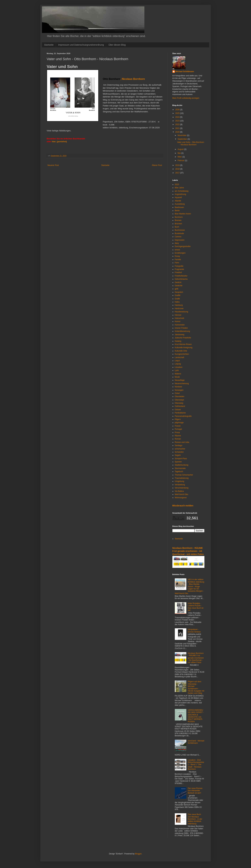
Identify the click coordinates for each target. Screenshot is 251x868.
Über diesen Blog (117, 45)
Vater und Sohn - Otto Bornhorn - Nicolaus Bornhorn (191, 143)
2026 (178, 110)
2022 (178, 124)
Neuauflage (180, 380)
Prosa (177, 432)
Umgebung (180, 481)
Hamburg (179, 305)
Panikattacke (180, 413)
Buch (177, 227)
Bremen (178, 220)
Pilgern (178, 419)
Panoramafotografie (183, 416)
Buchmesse (180, 230)
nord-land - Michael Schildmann (196, 742)
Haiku (177, 302)
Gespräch (179, 292)
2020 (178, 132)
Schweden (179, 452)
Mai (179, 153)
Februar (181, 160)
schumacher (180, 449)
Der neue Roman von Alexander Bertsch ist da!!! (195, 791)
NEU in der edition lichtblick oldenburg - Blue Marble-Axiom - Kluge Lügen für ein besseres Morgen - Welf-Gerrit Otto (190, 586)
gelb (177, 289)
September (182, 139)
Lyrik (177, 370)
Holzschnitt (180, 318)
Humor (178, 321)
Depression (180, 240)
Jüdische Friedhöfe (183, 338)
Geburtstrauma (181, 279)
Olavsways (179, 400)
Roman (178, 439)
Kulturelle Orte (181, 351)
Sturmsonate (180, 468)
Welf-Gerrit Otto (182, 494)
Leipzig (178, 364)
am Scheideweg (182, 191)
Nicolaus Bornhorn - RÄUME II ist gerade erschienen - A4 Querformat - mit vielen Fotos (188, 551)
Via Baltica (179, 491)
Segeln (178, 455)
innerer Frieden (181, 328)
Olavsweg (179, 403)
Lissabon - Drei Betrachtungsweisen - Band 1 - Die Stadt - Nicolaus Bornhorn (196, 765)
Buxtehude (179, 233)
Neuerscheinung (182, 384)
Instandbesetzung (182, 331)
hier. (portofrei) (59, 142)
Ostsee (178, 410)
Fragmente (179, 269)
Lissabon (179, 367)
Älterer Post (157, 165)
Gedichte (179, 286)
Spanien (178, 462)
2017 (178, 173)
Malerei (178, 374)
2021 (178, 128)
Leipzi (177, 361)
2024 (178, 117)
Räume (178, 436)
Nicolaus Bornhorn (133, 79)
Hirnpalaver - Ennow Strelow (194, 631)
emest (177, 250)
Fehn (177, 263)
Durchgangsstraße (183, 246)
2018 (178, 169)
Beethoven (179, 207)
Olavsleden (180, 396)
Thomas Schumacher (184, 475)
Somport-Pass (181, 459)
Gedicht (178, 282)
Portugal (178, 429)
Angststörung (180, 194)
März (180, 157)
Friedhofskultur (181, 276)
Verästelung (180, 485)
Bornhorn (179, 217)
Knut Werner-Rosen (183, 344)
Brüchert (178, 224)
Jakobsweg (180, 335)
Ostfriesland (180, 406)
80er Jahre (179, 188)
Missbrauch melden (183, 506)
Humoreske (180, 325)
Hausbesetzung (181, 312)
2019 (178, 165)
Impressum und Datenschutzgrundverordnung (81, 45)
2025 (178, 113)
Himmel (178, 315)
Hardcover (179, 308)
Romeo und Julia (182, 442)
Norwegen (179, 390)
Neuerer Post (53, 165)
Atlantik (178, 201)
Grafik (177, 299)
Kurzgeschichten (182, 354)
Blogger (138, 854)
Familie (178, 260)
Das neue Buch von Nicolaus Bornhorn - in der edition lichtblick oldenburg (195, 819)
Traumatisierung (182, 478)
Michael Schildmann (185, 72)
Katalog (178, 341)
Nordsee (178, 387)
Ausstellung (180, 204)
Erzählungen (180, 253)
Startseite (49, 45)
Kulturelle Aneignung (184, 348)
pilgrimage (179, 423)
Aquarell (178, 197)
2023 (178, 121)
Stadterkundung (182, 465)
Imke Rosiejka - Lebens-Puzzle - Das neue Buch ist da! (196, 607)
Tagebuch (179, 472)
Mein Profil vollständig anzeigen (186, 98)
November (182, 135)
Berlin (177, 211)
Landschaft (180, 357)
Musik (177, 377)
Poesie (178, 426)
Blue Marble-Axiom (183, 214)
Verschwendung (182, 488)
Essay (177, 256)
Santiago (179, 445)
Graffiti (178, 295)
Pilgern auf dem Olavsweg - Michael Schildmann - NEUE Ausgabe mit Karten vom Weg (196, 687)
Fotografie (179, 266)
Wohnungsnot (181, 498)
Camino (178, 237)
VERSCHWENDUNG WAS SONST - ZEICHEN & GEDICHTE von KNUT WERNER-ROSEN (196, 716)
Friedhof (178, 272)
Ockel (177, 393)
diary (177, 243)
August (181, 149)
